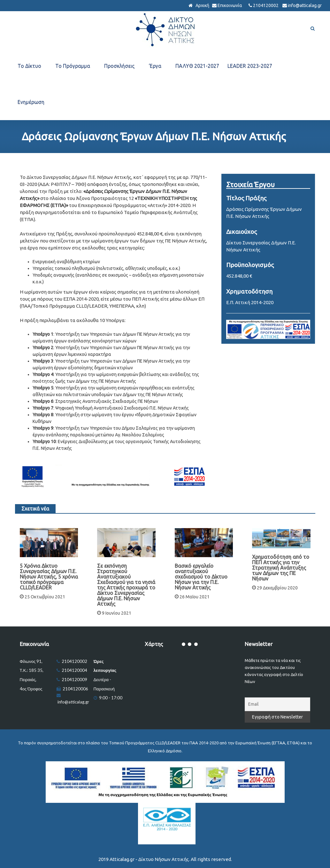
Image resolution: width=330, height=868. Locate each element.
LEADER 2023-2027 (250, 66)
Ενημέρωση (31, 102)
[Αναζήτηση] (313, 28)
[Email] (277, 704)
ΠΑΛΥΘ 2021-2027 (197, 66)
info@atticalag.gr (305, 5)
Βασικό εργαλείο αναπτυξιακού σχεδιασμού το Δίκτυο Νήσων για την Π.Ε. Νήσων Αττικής (201, 577)
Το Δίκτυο (29, 66)
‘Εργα (155, 66)
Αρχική (202, 5)
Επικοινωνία (230, 5)
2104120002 (266, 5)
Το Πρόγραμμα (73, 66)
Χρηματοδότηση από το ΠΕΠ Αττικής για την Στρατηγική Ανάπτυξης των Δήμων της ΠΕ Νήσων (281, 568)
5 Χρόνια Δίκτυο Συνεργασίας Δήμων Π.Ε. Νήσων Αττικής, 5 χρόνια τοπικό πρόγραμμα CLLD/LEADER (49, 577)
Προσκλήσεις (119, 66)
